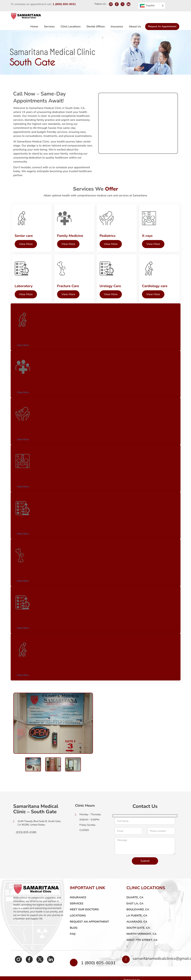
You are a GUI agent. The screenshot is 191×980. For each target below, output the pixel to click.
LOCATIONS (78, 918)
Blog (74, 931)
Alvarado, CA (137, 924)
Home (34, 27)
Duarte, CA (135, 900)
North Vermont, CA (141, 937)
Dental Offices (96, 27)
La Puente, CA (137, 918)
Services (49, 27)
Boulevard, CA (138, 912)
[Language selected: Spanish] (152, 6)
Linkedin (41, 962)
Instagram (17, 962)
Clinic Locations (71, 27)
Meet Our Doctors (84, 912)
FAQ (73, 937)
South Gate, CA (138, 931)
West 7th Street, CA (142, 943)
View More (21, 343)
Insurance (117, 27)
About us (135, 27)
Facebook (25, 962)
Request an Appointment (162, 26)
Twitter (33, 962)
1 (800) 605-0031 (64, 4)
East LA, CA (135, 906)
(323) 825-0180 (25, 835)
